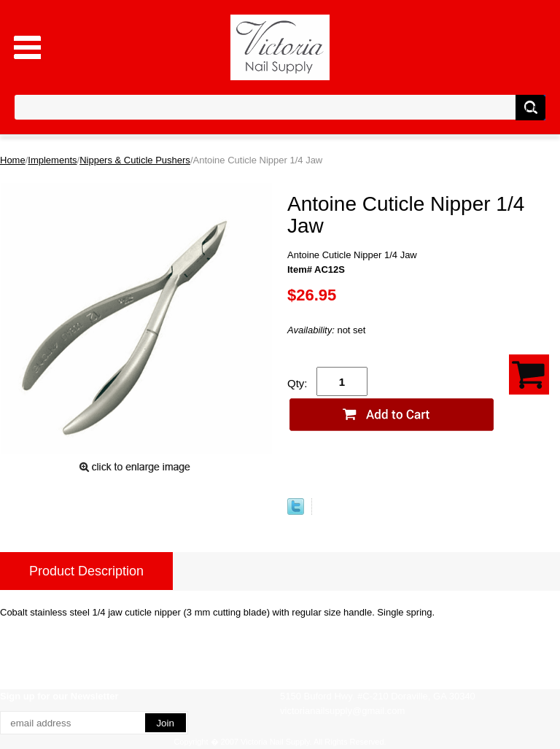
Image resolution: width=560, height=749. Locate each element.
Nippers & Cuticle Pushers (135, 160)
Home (13, 160)
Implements (52, 160)
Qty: (297, 383)
